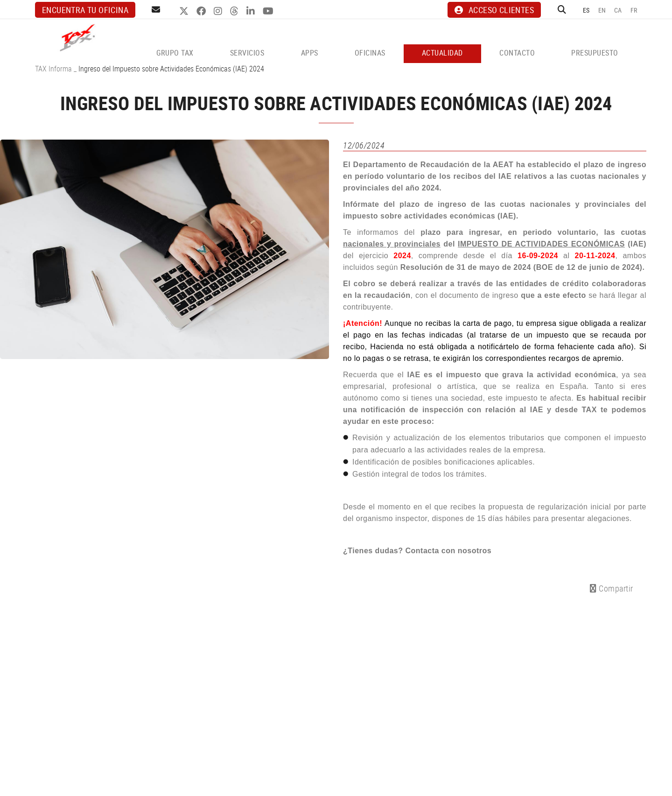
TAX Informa (53, 69)
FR (634, 10)
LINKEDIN (252, 11)
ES (586, 10)
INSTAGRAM (219, 11)
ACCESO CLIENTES (494, 10)
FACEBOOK (202, 11)
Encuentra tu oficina (85, 10)
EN (602, 10)
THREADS (235, 11)
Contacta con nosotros (448, 551)
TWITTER (185, 11)
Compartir (612, 588)
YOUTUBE (269, 11)
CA (618, 10)
